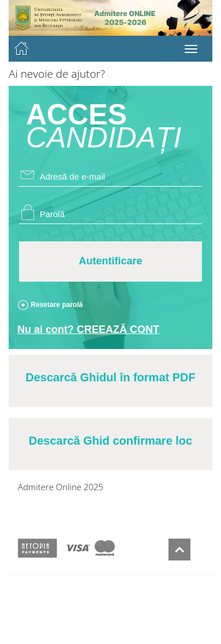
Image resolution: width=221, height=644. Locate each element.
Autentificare (110, 261)
